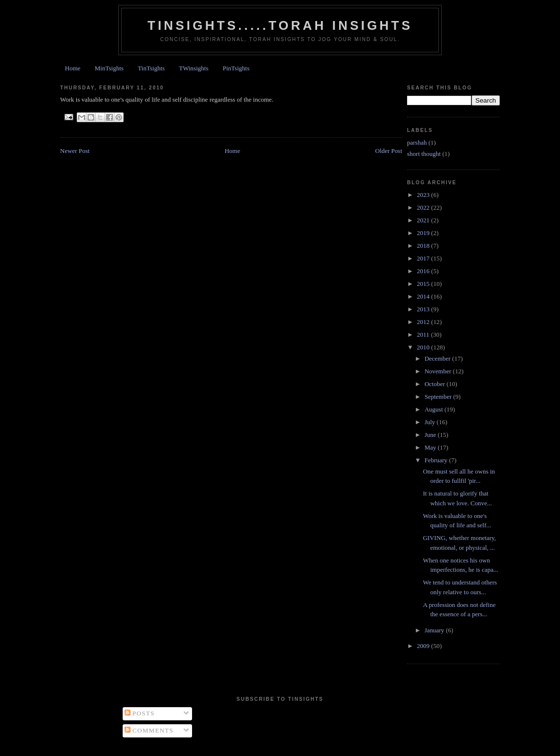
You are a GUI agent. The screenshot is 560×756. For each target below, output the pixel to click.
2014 (424, 296)
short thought (424, 154)
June (431, 435)
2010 (424, 347)
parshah (417, 142)
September (439, 397)
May (431, 447)
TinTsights (151, 68)
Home (73, 68)
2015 (424, 284)
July (431, 422)
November (439, 371)
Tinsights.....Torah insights (280, 25)
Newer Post (75, 151)
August (435, 409)
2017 (424, 258)
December (439, 358)
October (436, 384)
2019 (424, 233)
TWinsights (194, 68)
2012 (424, 322)
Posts (140, 713)
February (437, 460)
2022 (424, 207)
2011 (424, 335)
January (435, 630)
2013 (424, 309)
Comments (149, 730)
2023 (424, 195)
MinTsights (109, 68)
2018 (424, 246)
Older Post (389, 151)
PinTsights (236, 68)
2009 (424, 646)
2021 (424, 220)
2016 (424, 271)
